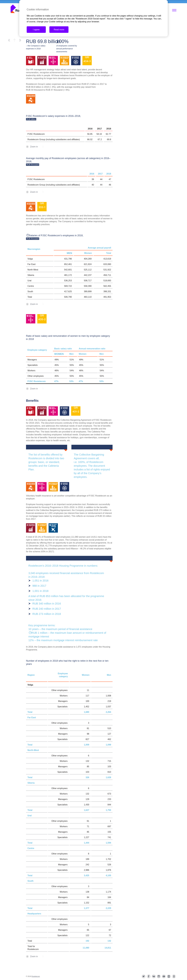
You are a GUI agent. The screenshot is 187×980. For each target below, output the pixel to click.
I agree (36, 30)
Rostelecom (36, 976)
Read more (59, 30)
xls (47, 147)
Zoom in (34, 147)
